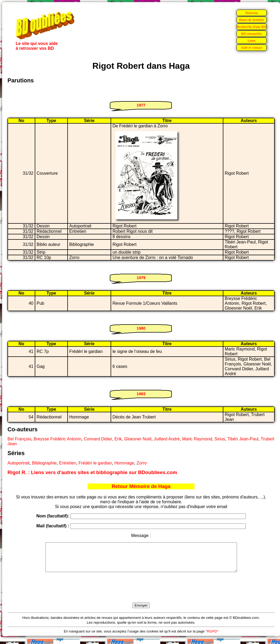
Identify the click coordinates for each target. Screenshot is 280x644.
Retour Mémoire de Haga (141, 486)
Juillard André (167, 439)
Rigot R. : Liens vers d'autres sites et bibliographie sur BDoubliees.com (92, 472)
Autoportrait (19, 463)
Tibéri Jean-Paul (243, 439)
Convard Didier (98, 439)
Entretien (68, 463)
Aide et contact (252, 47)
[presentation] (141, 593)
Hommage (124, 463)
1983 (141, 394)
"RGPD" (212, 637)
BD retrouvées (252, 34)
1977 (141, 105)
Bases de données (251, 20)
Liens (252, 41)
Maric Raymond (197, 439)
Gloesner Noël (138, 439)
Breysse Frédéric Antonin (58, 439)
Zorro (142, 463)
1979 (141, 278)
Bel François (19, 439)
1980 (141, 328)
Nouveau (251, 13)
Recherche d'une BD (252, 27)
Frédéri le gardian (95, 463)
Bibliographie (44, 463)
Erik (118, 439)
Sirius (220, 439)
